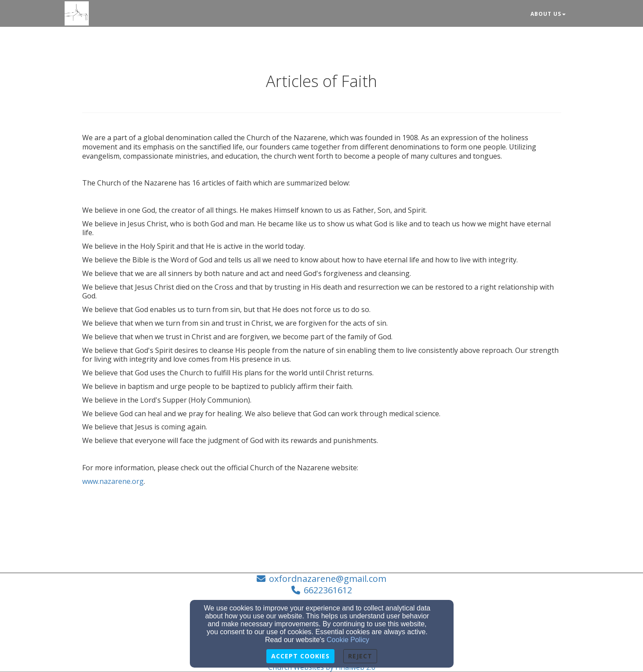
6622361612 (328, 590)
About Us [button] (548, 14)
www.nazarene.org (113, 481)
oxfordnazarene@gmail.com (328, 579)
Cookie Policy (348, 640)
